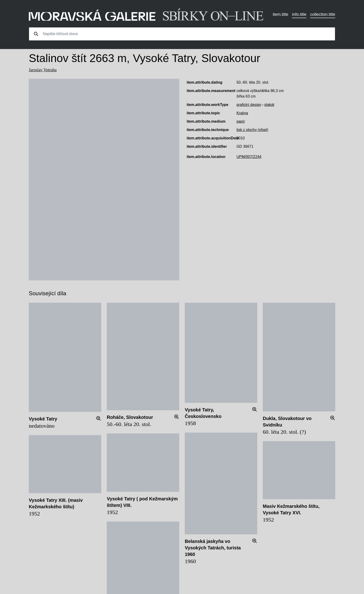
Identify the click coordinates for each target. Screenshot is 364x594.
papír (241, 121)
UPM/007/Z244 (249, 157)
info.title (299, 14)
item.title (281, 14)
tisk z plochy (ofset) (252, 130)
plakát (269, 105)
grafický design (249, 105)
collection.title (323, 14)
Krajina (242, 113)
